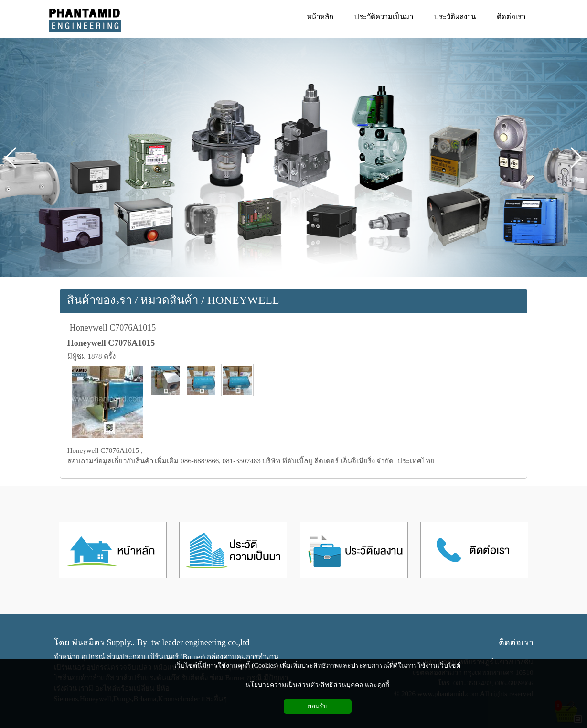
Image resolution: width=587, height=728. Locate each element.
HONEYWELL (243, 300)
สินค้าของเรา (99, 300)
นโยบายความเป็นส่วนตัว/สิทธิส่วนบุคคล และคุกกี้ (317, 685)
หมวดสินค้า (169, 300)
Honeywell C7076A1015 (113, 328)
